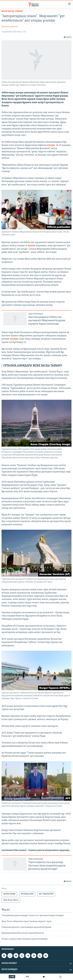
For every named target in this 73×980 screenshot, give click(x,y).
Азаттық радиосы (10, 27)
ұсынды (14, 339)
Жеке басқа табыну (12, 11)
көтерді (51, 145)
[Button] (68, 37)
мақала (32, 246)
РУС (28, 977)
